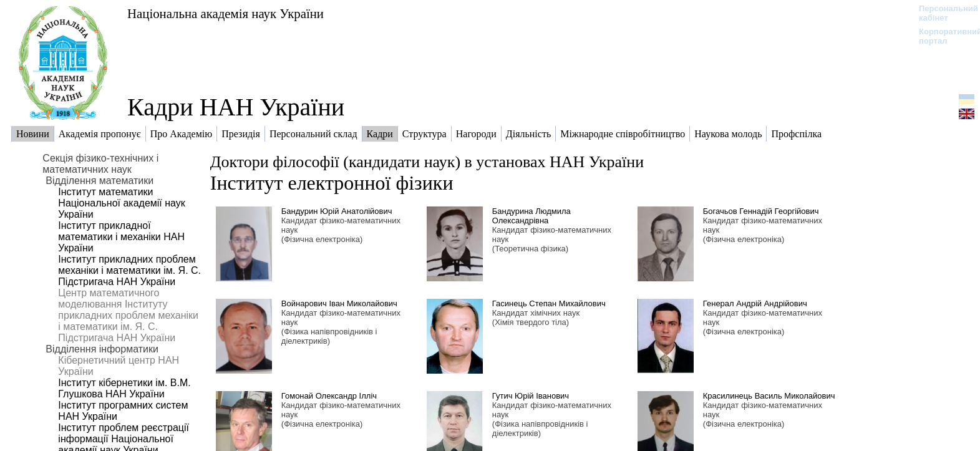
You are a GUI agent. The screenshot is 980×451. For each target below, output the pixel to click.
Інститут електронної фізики (332, 183)
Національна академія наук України (226, 13)
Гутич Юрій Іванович (531, 396)
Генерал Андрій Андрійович (755, 303)
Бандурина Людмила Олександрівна (531, 216)
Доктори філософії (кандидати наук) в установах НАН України (427, 162)
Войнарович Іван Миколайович (339, 303)
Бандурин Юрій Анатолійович (337, 211)
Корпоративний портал (942, 36)
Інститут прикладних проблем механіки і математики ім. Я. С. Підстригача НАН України (129, 270)
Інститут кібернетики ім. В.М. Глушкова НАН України (124, 388)
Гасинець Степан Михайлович (549, 303)
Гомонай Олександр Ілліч (329, 396)
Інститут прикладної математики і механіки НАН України (121, 237)
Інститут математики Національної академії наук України (121, 203)
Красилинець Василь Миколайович (769, 396)
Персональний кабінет (942, 13)
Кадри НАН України (236, 107)
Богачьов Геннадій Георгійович (761, 211)
